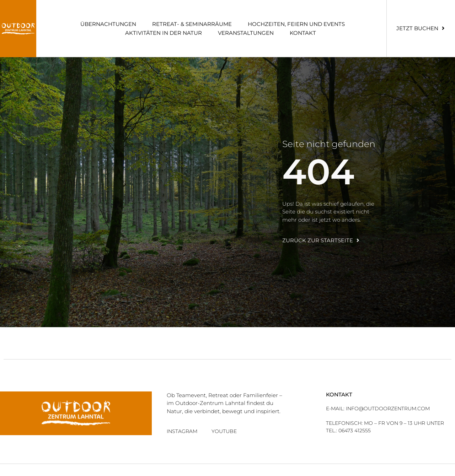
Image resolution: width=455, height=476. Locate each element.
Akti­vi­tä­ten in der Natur (164, 33)
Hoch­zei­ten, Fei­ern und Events (296, 24)
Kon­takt (303, 33)
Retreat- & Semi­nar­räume (192, 24)
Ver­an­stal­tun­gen (246, 33)
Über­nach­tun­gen (108, 24)
